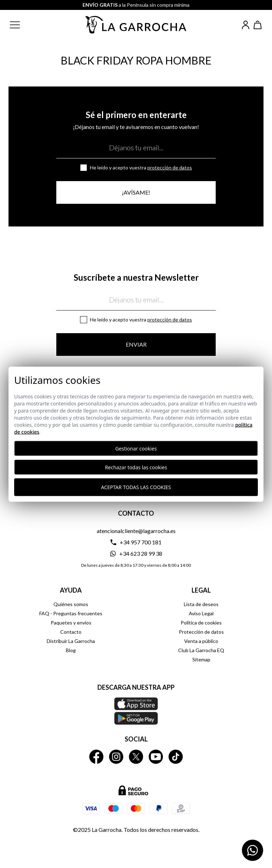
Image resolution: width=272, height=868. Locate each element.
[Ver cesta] (258, 25)
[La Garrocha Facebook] (96, 757)
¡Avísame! (136, 192)
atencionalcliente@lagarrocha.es (136, 531)
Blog (71, 650)
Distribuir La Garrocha (71, 641)
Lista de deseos (201, 604)
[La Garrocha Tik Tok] (176, 757)
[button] (21, 25)
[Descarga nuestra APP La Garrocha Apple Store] (136, 711)
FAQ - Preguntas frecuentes (71, 613)
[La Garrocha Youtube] (156, 757)
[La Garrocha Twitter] (136, 757)
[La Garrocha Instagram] (116, 757)
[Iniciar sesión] (246, 25)
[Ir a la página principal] (136, 25)
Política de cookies (201, 623)
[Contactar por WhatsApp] (253, 850)
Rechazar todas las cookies (136, 467)
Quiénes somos (71, 604)
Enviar (136, 344)
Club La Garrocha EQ (201, 650)
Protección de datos (170, 167)
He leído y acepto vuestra (141, 167)
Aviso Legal (201, 613)
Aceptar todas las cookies (136, 487)
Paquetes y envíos (71, 623)
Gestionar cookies (136, 448)
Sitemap (201, 659)
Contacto (71, 632)
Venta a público (201, 641)
